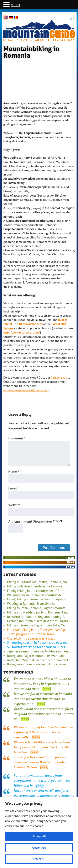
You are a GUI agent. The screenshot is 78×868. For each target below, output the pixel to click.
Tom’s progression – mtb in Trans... (32, 634)
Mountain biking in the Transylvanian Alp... (37, 630)
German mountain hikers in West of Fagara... (39, 621)
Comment (17, 438)
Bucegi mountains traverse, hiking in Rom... (38, 664)
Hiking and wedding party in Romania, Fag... (38, 612)
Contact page (59, 378)
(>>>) (47, 689)
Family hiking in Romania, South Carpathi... (38, 599)
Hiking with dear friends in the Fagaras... (36, 586)
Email (14, 488)
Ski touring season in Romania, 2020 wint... (38, 643)
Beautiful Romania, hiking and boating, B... (37, 617)
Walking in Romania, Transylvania (31, 604)
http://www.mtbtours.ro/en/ (22, 332)
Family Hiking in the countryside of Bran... (37, 591)
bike (71, 562)
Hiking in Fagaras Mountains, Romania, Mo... (38, 582)
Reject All (39, 859)
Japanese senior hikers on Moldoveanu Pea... (39, 651)
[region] (39, 832)
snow (70, 567)
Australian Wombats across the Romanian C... (39, 660)
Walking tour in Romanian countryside (34, 595)
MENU (15, 5)
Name (14, 472)
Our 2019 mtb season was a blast (31, 638)
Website (14, 505)
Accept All (39, 836)
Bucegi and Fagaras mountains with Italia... (37, 656)
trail (70, 558)
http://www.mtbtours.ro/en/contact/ (26, 390)
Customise (39, 848)
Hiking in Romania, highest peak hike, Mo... (37, 625)
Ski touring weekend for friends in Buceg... (37, 647)
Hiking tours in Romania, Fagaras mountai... (38, 608)
